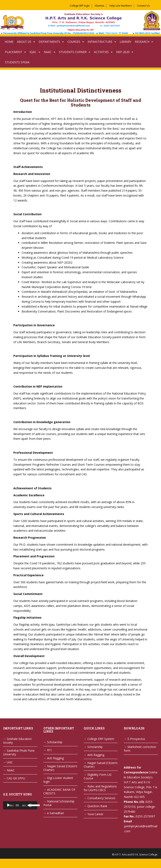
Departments (49, 42)
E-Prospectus (136, 739)
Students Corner (73, 52)
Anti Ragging (55, 758)
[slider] (17, 805)
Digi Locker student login (58, 780)
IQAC (33, 52)
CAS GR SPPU (16, 778)
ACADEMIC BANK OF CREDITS (59, 791)
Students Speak (17, 62)
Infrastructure (100, 42)
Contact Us (143, 6)
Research (142, 42)
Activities (101, 52)
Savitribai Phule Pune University (19, 752)
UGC (10, 762)
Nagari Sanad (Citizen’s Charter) (60, 768)
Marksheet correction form (140, 749)
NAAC (48, 52)
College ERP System (101, 739)
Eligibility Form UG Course (98, 776)
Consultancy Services (101, 798)
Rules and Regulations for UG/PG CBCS (100, 788)
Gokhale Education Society (17, 741)
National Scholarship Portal (59, 803)
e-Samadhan (56, 813)
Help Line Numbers (121, 6)
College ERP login (80, 6)
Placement (14, 52)
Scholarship (55, 742)
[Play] (8, 805)
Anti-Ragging (96, 755)
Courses (74, 42)
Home (9, 42)
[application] (20, 805)
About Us (24, 42)
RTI (49, 750)
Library (125, 42)
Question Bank (97, 806)
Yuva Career (95, 814)
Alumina (100, 6)
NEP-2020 (123, 52)
